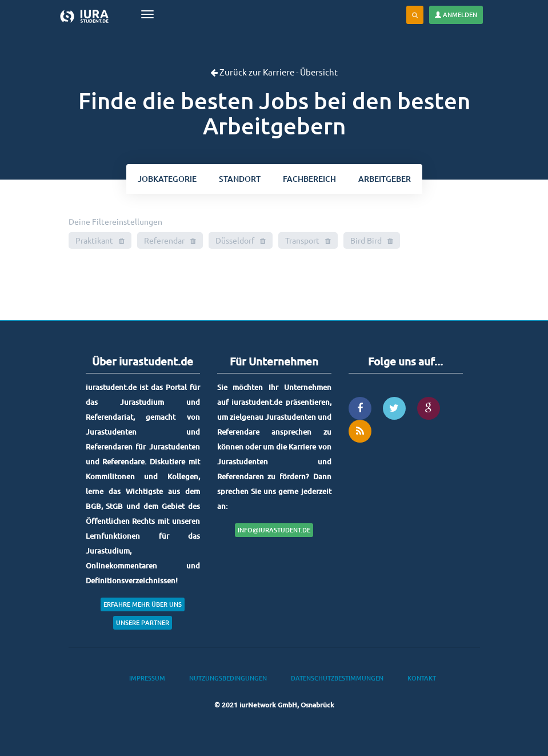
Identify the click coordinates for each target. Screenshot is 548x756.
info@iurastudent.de (274, 530)
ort (240, 179)
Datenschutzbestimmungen (337, 678)
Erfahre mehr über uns (143, 604)
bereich (309, 179)
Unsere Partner (143, 622)
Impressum (147, 678)
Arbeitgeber (385, 179)
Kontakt (422, 678)
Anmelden (456, 15)
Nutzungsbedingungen (228, 678)
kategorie (167, 179)
